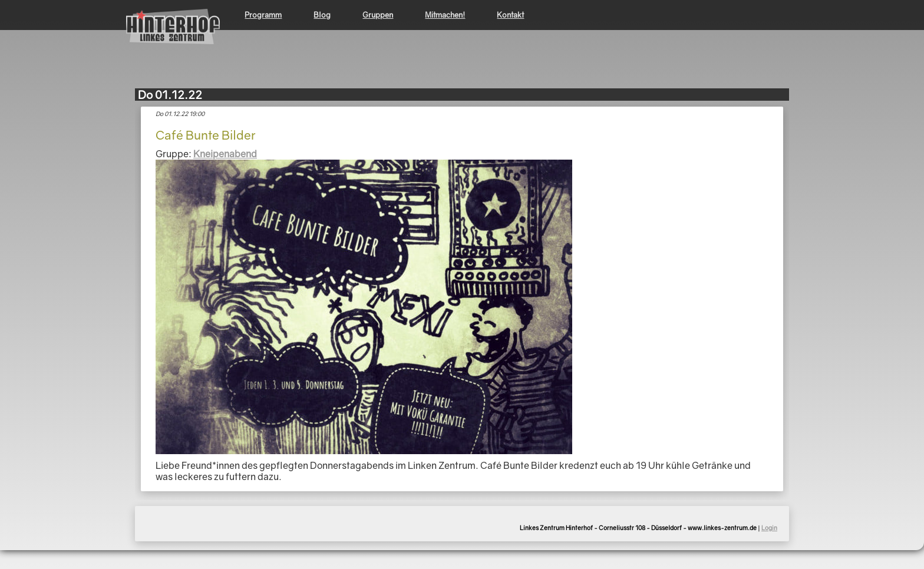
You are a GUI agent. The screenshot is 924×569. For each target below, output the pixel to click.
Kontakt (510, 15)
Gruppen (378, 15)
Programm (263, 15)
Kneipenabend (225, 154)
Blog (322, 15)
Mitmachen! (445, 15)
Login (769, 528)
